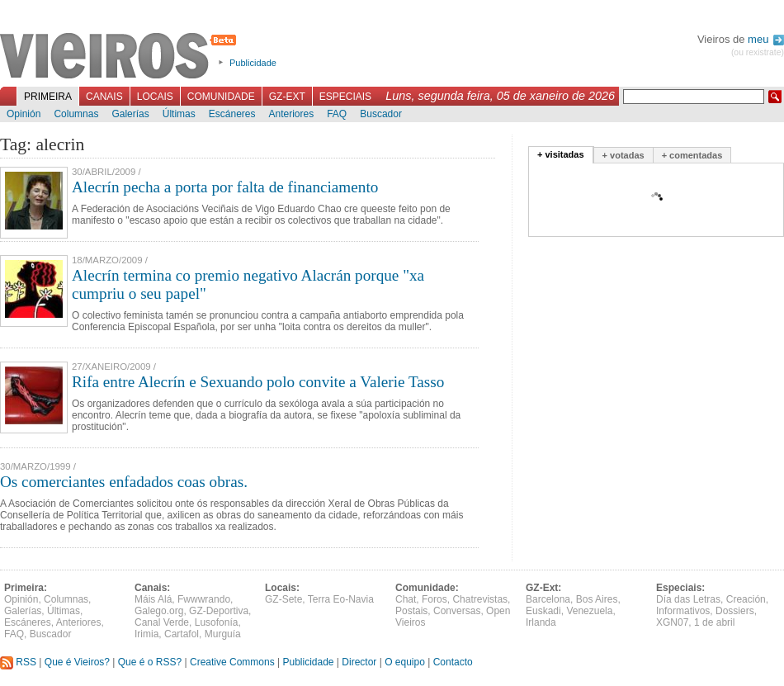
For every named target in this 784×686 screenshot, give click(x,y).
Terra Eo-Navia (341, 599)
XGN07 (672, 622)
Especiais (345, 97)
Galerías (130, 114)
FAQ (337, 114)
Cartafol (182, 634)
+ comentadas (692, 155)
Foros (435, 599)
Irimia (146, 634)
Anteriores (291, 114)
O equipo (405, 662)
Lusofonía (217, 622)
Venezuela (589, 611)
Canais (104, 97)
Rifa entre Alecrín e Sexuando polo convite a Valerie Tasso (258, 382)
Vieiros (121, 57)
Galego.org (159, 611)
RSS (18, 662)
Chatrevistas (480, 599)
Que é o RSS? (150, 662)
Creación (746, 599)
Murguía (223, 634)
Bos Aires (597, 599)
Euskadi (543, 611)
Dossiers (735, 611)
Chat (406, 599)
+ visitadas (561, 154)
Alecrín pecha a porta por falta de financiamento (225, 187)
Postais (411, 611)
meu (766, 39)
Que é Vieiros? (77, 662)
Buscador (381, 114)
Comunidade (221, 97)
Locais (155, 97)
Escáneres (232, 114)
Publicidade (253, 63)
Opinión (24, 114)
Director (359, 662)
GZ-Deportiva (219, 611)
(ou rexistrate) (758, 52)
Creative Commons (232, 662)
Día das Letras (688, 599)
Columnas (76, 114)
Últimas (179, 114)
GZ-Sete (283, 599)
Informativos (683, 611)
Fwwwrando (204, 599)
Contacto (453, 662)
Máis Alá (153, 599)
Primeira (48, 97)
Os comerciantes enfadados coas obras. (124, 482)
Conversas (457, 611)
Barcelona (548, 599)
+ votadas (623, 155)
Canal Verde (162, 622)
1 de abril (714, 622)
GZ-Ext (287, 97)
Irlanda (541, 622)
